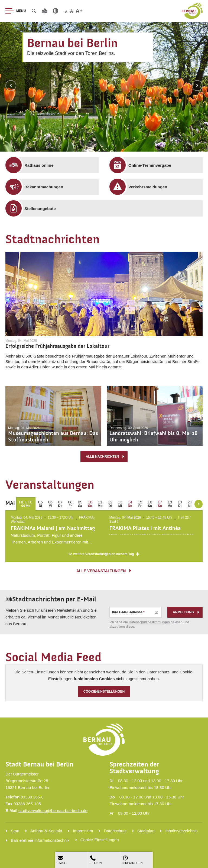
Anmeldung (186, 612)
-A (66, 12)
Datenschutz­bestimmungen (149, 623)
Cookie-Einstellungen (104, 692)
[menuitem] (56, 165)
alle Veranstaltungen (104, 571)
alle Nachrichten (105, 457)
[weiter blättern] (199, 504)
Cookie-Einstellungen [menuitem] (100, 840)
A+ (79, 11)
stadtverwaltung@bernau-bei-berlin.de (53, 810)
